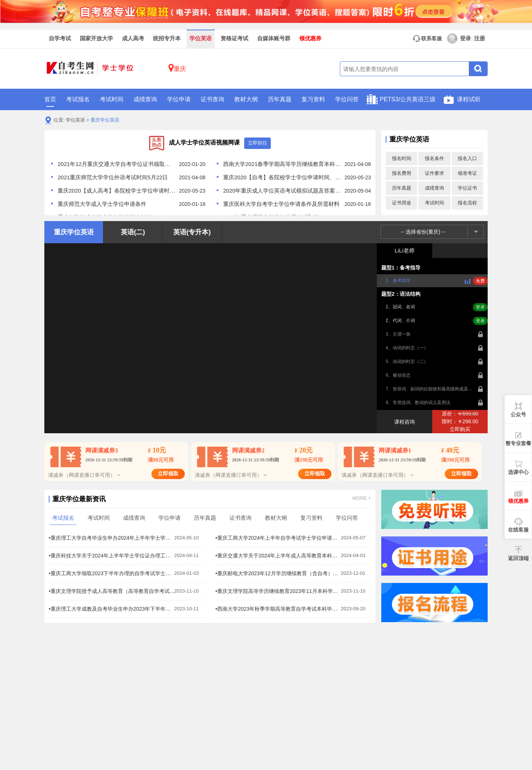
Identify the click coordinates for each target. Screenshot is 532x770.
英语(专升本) (192, 232)
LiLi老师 (404, 250)
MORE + (362, 498)
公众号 (518, 414)
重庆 (177, 68)
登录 (459, 38)
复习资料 (313, 99)
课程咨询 (405, 422)
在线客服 (518, 530)
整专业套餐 (518, 443)
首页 (50, 101)
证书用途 (402, 203)
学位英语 (201, 38)
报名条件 (434, 158)
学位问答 (347, 99)
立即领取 (168, 474)
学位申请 (179, 99)
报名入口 (467, 158)
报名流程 (467, 203)
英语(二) (133, 232)
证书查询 (212, 99)
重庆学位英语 (105, 120)
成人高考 (133, 38)
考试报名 (78, 99)
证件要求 (434, 173)
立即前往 (258, 143)
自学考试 (60, 38)
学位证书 (467, 188)
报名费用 (402, 173)
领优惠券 (310, 38)
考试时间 (112, 99)
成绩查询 (145, 99)
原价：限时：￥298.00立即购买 (460, 421)
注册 (480, 38)
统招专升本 (167, 38)
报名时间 (402, 158)
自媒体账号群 (274, 38)
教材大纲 (246, 99)
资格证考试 (234, 38)
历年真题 (280, 99)
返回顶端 (518, 558)
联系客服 (427, 38)
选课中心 (518, 472)
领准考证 (467, 173)
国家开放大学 (96, 38)
